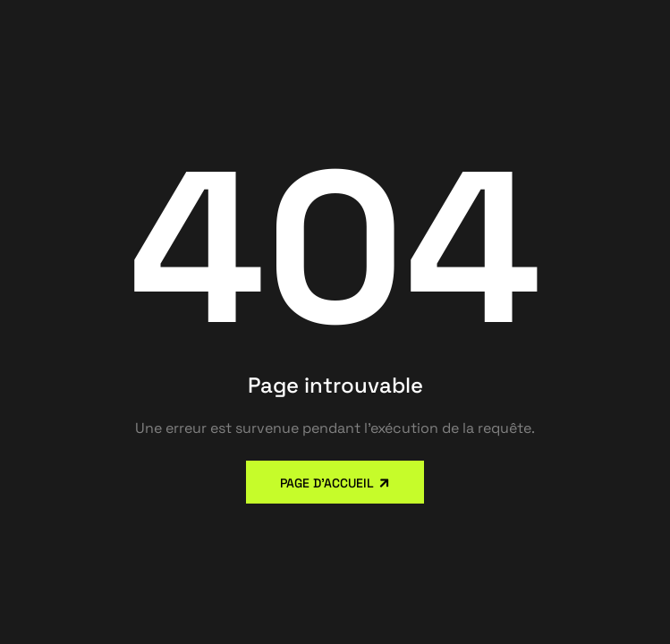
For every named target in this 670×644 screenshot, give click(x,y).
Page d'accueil (327, 483)
